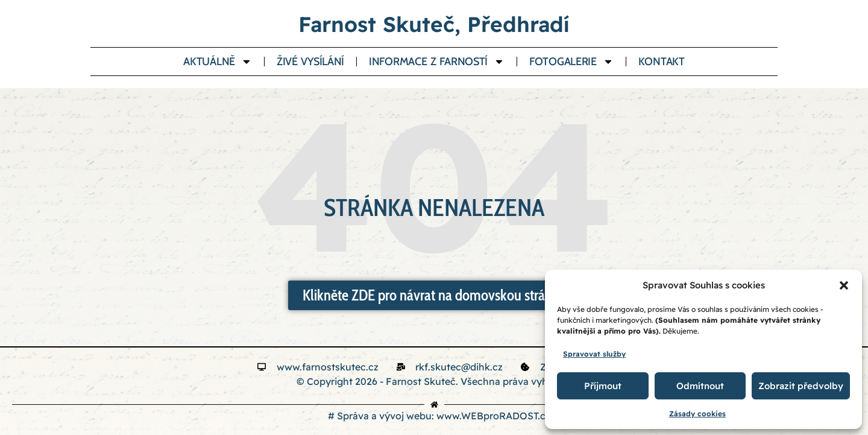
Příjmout (603, 386)
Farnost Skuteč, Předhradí (434, 24)
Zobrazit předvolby (801, 386)
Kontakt (662, 62)
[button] (844, 285)
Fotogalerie (571, 62)
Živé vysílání (310, 62)
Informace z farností (437, 62)
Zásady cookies (697, 414)
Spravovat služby (594, 354)
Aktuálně (218, 62)
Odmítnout (700, 386)
